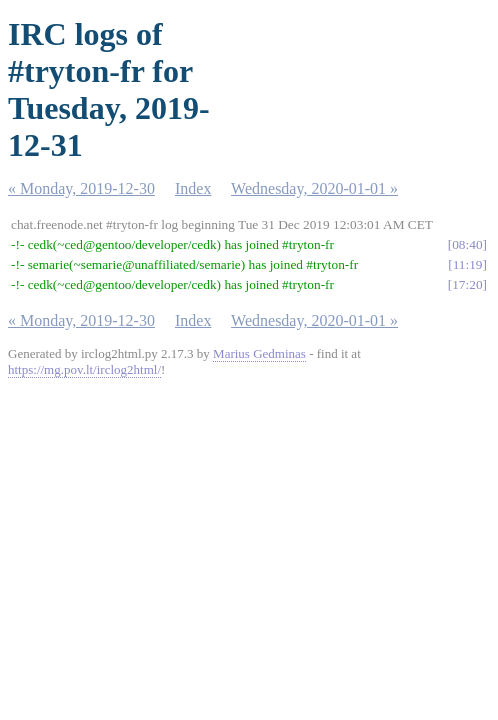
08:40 (467, 244)
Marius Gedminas (259, 353)
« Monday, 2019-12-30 (81, 188)
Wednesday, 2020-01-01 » (314, 188)
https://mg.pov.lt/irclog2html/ (84, 369)
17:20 (467, 284)
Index (193, 188)
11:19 (468, 264)
